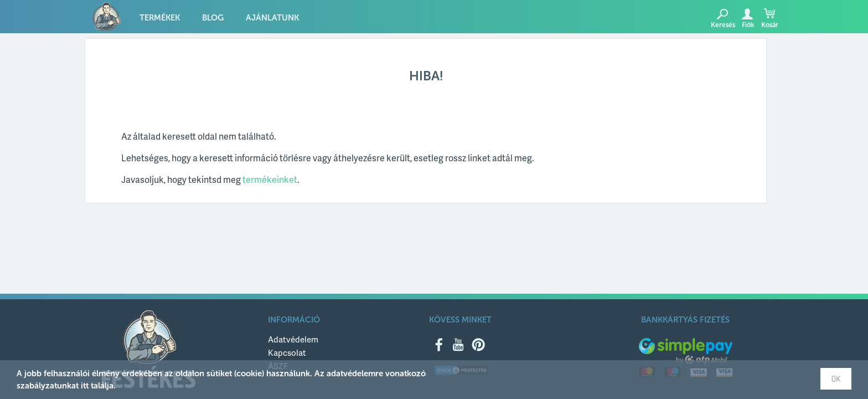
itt (85, 386)
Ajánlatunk (272, 18)
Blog (213, 18)
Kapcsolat (287, 352)
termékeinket (270, 179)
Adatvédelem (293, 339)
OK (836, 379)
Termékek (160, 18)
